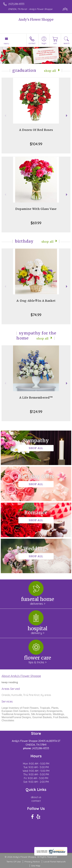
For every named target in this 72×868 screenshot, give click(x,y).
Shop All (50, 71)
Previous (5, 116)
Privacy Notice (32, 862)
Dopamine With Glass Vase (36, 209)
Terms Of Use (14, 862)
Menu (6, 43)
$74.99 (36, 315)
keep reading (10, 682)
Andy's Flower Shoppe (36, 20)
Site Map (36, 866)
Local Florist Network (55, 862)
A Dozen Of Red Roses (36, 130)
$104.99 (36, 144)
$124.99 (36, 412)
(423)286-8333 (16, 4)
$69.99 (36, 223)
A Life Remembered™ (36, 398)
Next (67, 116)
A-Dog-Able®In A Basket (36, 301)
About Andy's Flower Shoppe (21, 676)
